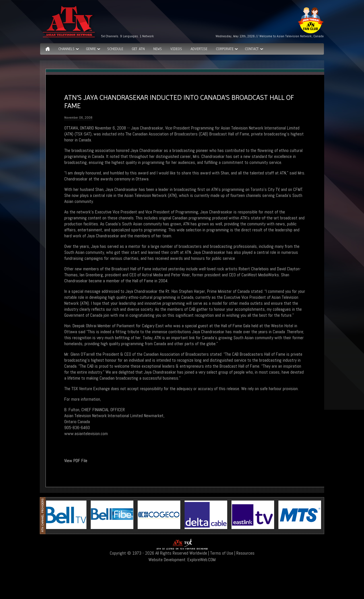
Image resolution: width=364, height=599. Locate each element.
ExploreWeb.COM (201, 560)
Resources (245, 553)
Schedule (115, 49)
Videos (176, 49)
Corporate (225, 49)
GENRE (91, 49)
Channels (66, 49)
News (158, 49)
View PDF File (76, 461)
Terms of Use (222, 553)
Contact (252, 49)
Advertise (199, 49)
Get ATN (138, 49)
